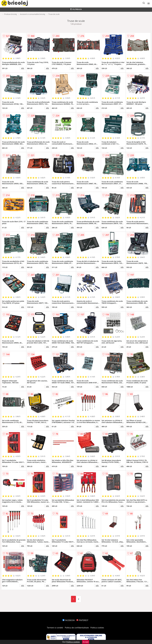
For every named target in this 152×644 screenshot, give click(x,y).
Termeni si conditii (55, 628)
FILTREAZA (76, 9)
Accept (86, 642)
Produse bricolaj (10, 14)
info (23, 68)
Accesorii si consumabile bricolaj (33, 14)
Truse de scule (54, 14)
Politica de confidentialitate (77, 628)
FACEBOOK (69, 620)
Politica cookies (97, 628)
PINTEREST (82, 620)
